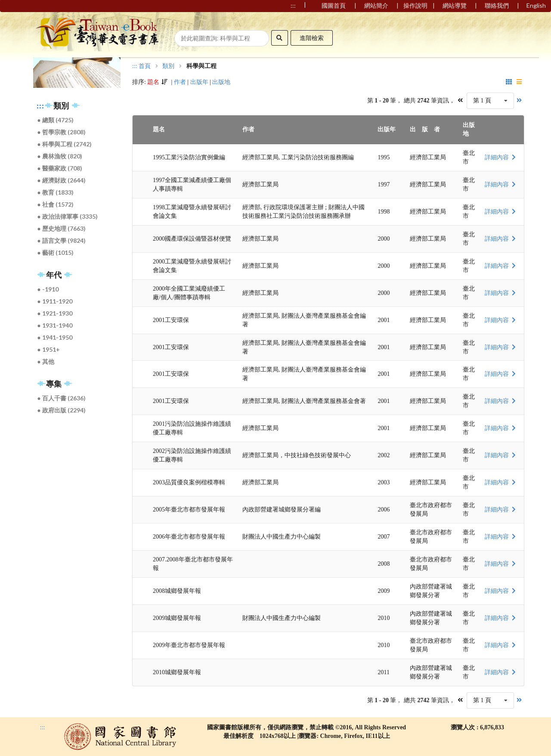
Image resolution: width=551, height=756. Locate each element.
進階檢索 (312, 38)
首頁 (145, 66)
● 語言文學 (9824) (62, 240)
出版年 (199, 82)
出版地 (221, 82)
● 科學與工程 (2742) (65, 144)
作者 (180, 82)
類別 (168, 66)
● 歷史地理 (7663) (62, 228)
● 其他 (46, 361)
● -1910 (48, 289)
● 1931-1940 (55, 325)
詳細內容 (501, 157)
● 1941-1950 (55, 337)
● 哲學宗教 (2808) (62, 132)
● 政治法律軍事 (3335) (68, 216)
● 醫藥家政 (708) (60, 168)
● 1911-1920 (55, 301)
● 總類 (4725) (56, 120)
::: (40, 106)
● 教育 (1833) (56, 192)
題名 (153, 82)
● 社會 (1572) (56, 204)
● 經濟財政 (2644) (62, 180)
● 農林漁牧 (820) (60, 156)
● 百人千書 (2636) (62, 398)
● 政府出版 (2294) (62, 410)
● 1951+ (49, 349)
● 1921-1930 (55, 313)
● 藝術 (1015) (56, 253)
